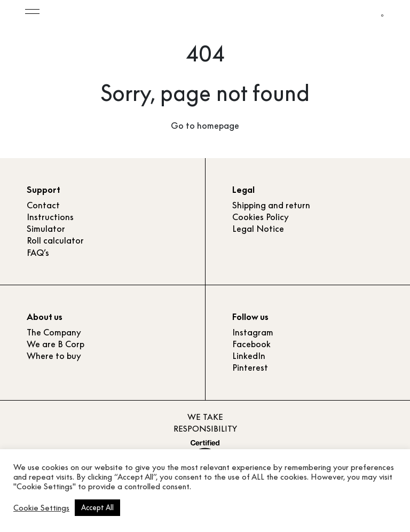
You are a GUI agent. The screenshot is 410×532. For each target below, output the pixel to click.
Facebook (251, 344)
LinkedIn (249, 356)
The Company (54, 332)
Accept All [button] (97, 507)
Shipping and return (271, 205)
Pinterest (250, 367)
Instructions (50, 217)
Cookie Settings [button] (41, 508)
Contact (43, 205)
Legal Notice (258, 229)
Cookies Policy (261, 217)
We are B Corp (56, 344)
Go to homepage (205, 126)
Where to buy (54, 356)
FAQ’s (38, 253)
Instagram (253, 332)
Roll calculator (55, 240)
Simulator (46, 229)
